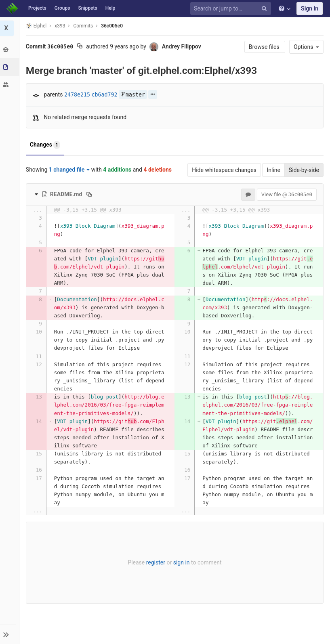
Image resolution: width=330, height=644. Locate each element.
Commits (84, 26)
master (134, 95)
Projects (37, 8)
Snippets (87, 8)
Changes (46, 145)
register (156, 562)
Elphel (37, 26)
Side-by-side (304, 170)
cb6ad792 (105, 95)
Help (110, 8)
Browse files (265, 47)
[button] (10, 634)
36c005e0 (113, 26)
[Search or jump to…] (232, 9)
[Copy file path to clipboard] (90, 194)
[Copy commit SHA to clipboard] (81, 47)
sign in (182, 562)
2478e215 (78, 95)
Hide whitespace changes (224, 170)
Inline (273, 170)
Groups (62, 8)
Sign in (310, 8)
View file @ (287, 194)
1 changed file (70, 170)
